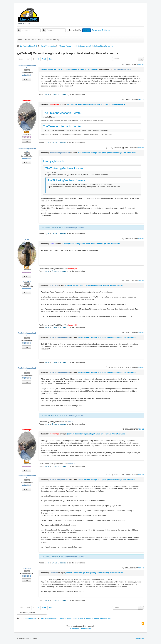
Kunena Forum (85, 628)
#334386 (141, 239)
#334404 (141, 332)
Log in (87, 30)
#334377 (141, 100)
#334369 (141, 65)
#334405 (141, 367)
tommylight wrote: (54, 161)
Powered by (74, 628)
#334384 (141, 148)
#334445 (141, 568)
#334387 (141, 281)
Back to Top (139, 639)
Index (20, 39)
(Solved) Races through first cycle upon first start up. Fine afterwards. (70, 69)
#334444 (141, 475)
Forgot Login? (98, 30)
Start (21, 59)
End (51, 59)
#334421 (141, 429)
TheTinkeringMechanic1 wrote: (62, 113)
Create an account (59, 95)
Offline (27, 70)
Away (27, 132)
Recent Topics (30, 39)
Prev (28, 59)
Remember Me (75, 30)
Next (44, 59)
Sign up (108, 30)
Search (41, 39)
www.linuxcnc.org (52, 39)
